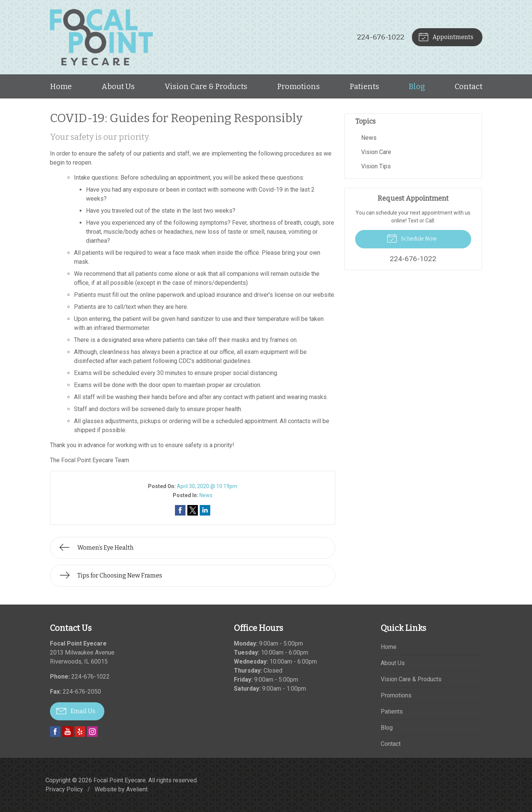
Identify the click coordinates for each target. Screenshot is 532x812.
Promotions (298, 86)
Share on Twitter (193, 510)
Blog (417, 86)
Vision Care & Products (206, 86)
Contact (469, 86)
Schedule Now (412, 238)
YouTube (68, 732)
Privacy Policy (64, 789)
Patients (364, 86)
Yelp (80, 732)
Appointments (446, 36)
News (206, 495)
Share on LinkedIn (205, 510)
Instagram (92, 732)
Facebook (55, 732)
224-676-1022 (381, 37)
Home (61, 86)
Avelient (137, 789)
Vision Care (376, 152)
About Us (118, 86)
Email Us (76, 711)
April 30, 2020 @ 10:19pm (207, 486)
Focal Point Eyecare (120, 780)
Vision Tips (376, 166)
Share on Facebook (180, 510)
